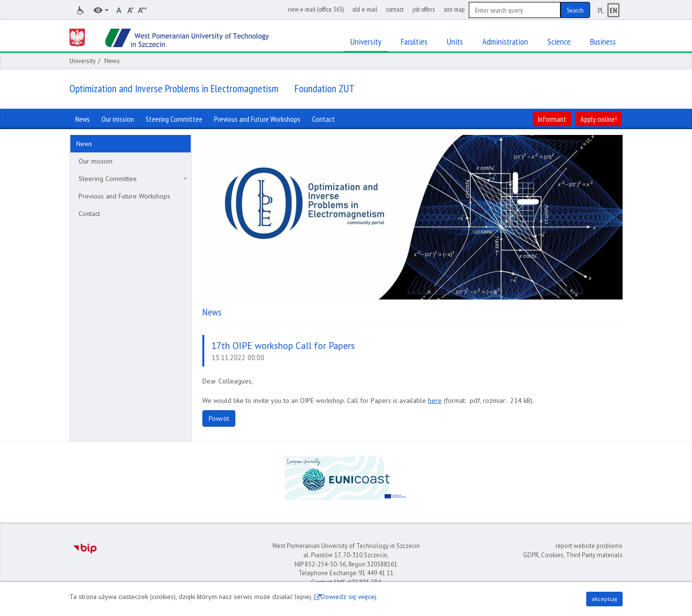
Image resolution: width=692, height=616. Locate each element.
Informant (552, 119)
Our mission (96, 161)
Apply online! (599, 119)
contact (395, 9)
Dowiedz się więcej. (349, 597)
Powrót (219, 418)
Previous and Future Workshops (124, 196)
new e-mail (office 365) (316, 9)
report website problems (589, 546)
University (82, 61)
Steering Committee (133, 179)
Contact (89, 214)
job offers (424, 9)
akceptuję (604, 599)
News (84, 144)
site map (454, 9)
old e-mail (365, 9)
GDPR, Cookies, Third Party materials (573, 555)
